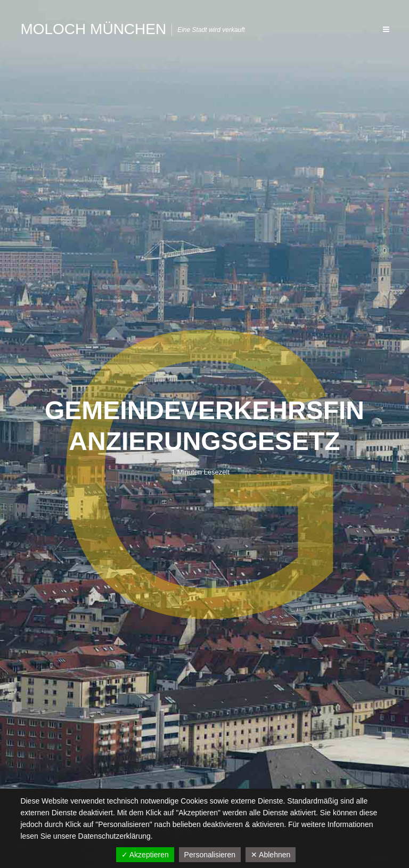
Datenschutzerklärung (114, 836)
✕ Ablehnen (271, 855)
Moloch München (93, 29)
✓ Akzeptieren (145, 855)
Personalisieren (210, 855)
